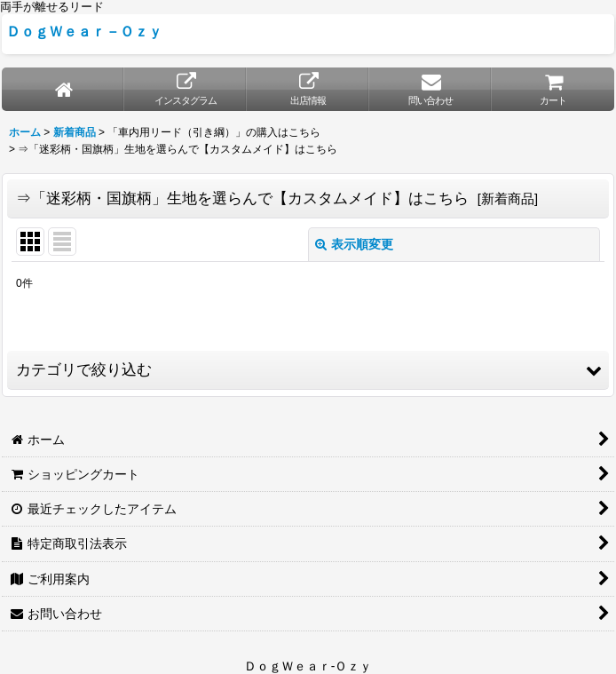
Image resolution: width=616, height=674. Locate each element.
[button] (308, 370)
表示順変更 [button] (354, 244)
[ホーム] (63, 89)
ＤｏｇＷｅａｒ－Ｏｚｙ (84, 31)
